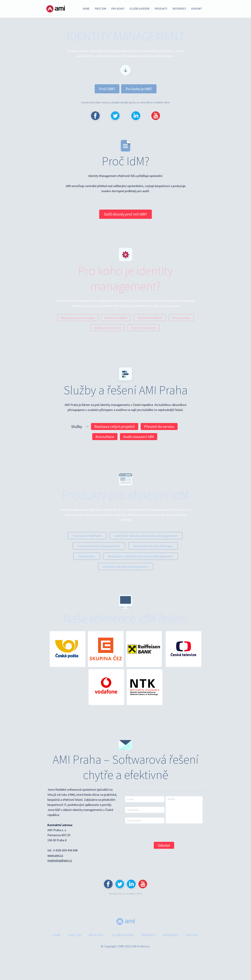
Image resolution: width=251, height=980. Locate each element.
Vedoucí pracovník (108, 328)
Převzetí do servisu (159, 426)
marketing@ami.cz (60, 860)
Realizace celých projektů (115, 426)
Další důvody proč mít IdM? (125, 214)
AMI (56, 9)
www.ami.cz (55, 855)
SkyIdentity (87, 556)
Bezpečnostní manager (78, 318)
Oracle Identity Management (99, 546)
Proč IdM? (107, 89)
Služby (77, 426)
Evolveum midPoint (87, 536)
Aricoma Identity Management (126, 567)
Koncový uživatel (144, 328)
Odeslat (164, 845)
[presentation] (152, 833)
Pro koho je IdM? (139, 89)
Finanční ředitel (116, 318)
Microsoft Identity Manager (153, 546)
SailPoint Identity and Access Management (146, 536)
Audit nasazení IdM (139, 437)
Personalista (181, 318)
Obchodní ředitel (150, 318)
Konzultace (105, 437)
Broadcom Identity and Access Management (141, 556)
